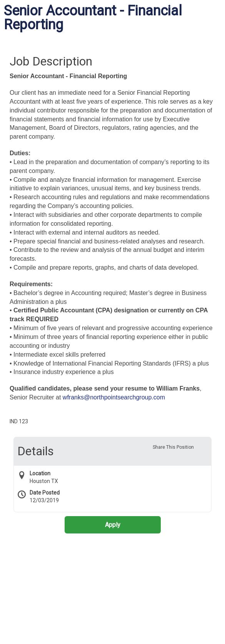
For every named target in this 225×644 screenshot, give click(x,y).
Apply (113, 525)
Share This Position (173, 447)
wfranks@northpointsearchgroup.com (114, 397)
